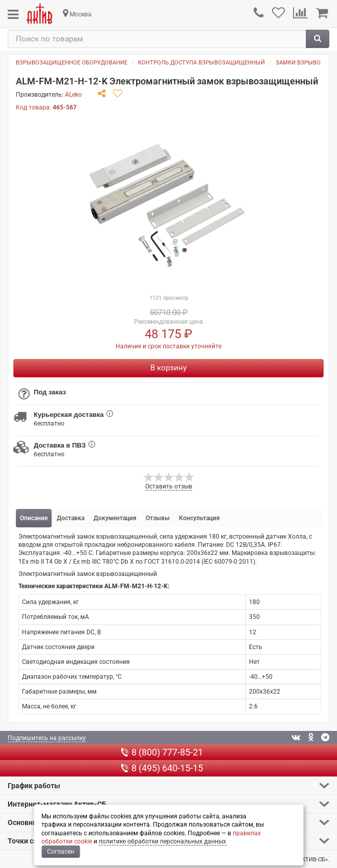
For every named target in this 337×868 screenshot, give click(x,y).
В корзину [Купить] (168, 368)
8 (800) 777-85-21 (162, 752)
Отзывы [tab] (158, 518)
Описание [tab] (34, 518)
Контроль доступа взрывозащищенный (201, 63)
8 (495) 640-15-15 (162, 768)
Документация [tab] (115, 518)
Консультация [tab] (199, 518)
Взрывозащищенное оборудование (72, 63)
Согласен (61, 852)
